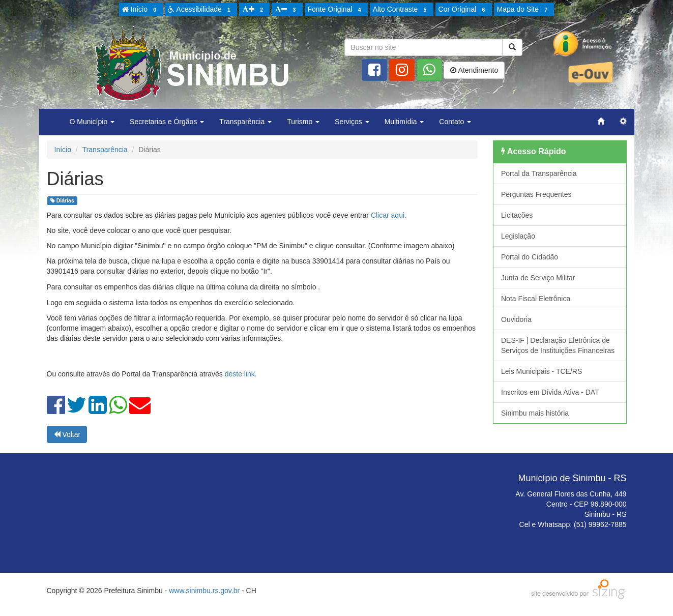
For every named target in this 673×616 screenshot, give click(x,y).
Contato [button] (455, 122)
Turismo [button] (303, 122)
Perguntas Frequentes (536, 194)
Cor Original (463, 10)
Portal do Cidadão (530, 257)
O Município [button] (92, 122)
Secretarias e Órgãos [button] (167, 122)
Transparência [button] (245, 122)
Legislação (518, 236)
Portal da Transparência (539, 173)
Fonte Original (336, 10)
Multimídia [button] (404, 122)
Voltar (67, 434)
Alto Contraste (401, 10)
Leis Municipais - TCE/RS (542, 371)
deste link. (241, 374)
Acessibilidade (201, 10)
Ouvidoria (516, 319)
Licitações (517, 215)
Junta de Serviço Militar (538, 278)
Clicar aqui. (389, 215)
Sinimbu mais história (535, 413)
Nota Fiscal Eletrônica (536, 299)
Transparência (105, 150)
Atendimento (474, 70)
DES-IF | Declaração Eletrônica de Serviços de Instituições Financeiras (558, 345)
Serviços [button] (352, 122)
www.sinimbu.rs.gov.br (204, 591)
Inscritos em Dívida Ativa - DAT (550, 392)
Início (141, 10)
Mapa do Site (524, 10)
